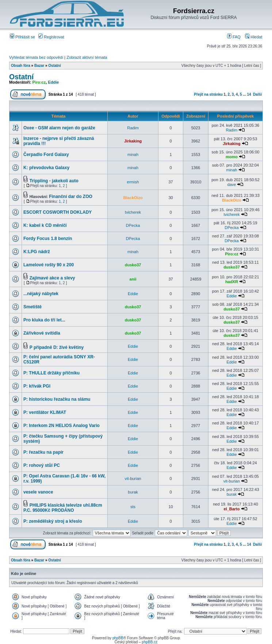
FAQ (234, 37)
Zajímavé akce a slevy (52, 278)
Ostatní (54, 66)
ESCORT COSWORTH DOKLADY (58, 212)
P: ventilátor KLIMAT (45, 412)
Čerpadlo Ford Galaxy (46, 155)
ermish (133, 182)
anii (133, 279)
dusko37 (133, 265)
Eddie (53, 82)
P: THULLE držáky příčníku (51, 373)
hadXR (232, 282)
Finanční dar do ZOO (71, 197)
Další (257, 94)
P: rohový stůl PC (42, 465)
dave (232, 184)
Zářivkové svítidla (42, 333)
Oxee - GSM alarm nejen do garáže (59, 128)
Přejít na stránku (208, 94)
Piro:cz (39, 82)
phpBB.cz (150, 642)
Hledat (254, 37)
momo (232, 157)
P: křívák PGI (37, 386)
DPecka (133, 225)
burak (133, 492)
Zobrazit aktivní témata (87, 57)
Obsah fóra (21, 66)
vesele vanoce (38, 492)
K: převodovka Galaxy (46, 168)
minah (133, 155)
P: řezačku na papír (43, 452)
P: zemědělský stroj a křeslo (53, 521)
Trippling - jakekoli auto (54, 181)
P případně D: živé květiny (57, 347)
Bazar (39, 66)
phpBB (118, 638)
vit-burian (133, 479)
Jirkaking (133, 141)
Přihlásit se (22, 37)
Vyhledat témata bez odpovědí (36, 57)
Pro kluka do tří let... (44, 320)
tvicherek (133, 212)
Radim (133, 128)
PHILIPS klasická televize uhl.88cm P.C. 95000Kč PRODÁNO (63, 508)
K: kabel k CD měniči (45, 225)
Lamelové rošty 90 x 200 (49, 265)
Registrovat (51, 37)
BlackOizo (133, 198)
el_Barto (231, 509)
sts (133, 507)
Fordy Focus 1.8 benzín (48, 239)
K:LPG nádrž (37, 252)
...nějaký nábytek (41, 294)
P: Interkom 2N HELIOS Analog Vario (62, 426)
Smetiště (32, 307)
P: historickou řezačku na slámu (57, 399)
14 (249, 94)
